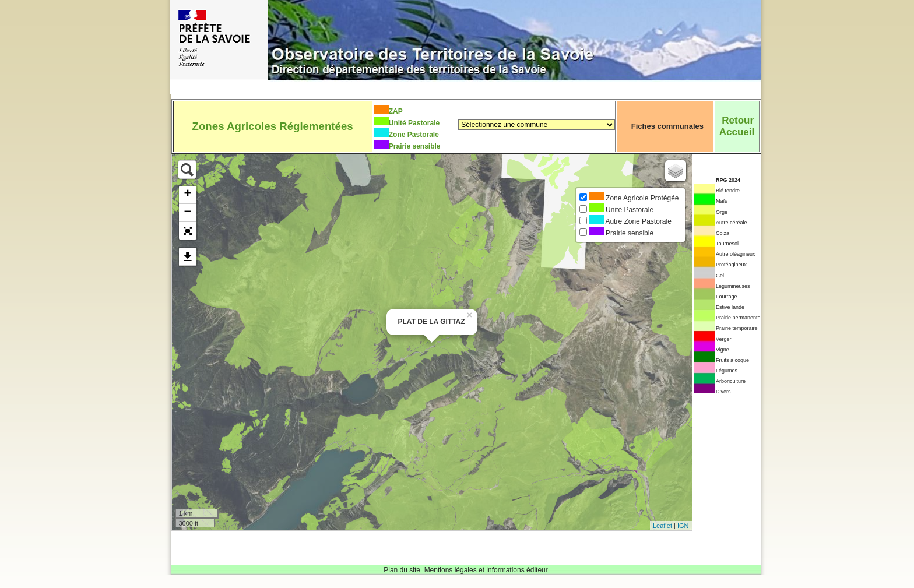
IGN (683, 526)
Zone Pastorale (414, 135)
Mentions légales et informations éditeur (486, 570)
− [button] (187, 213)
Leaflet (662, 526)
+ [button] (187, 195)
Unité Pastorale (414, 123)
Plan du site (402, 570)
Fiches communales (667, 126)
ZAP (396, 111)
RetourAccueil (737, 126)
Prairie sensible (415, 146)
